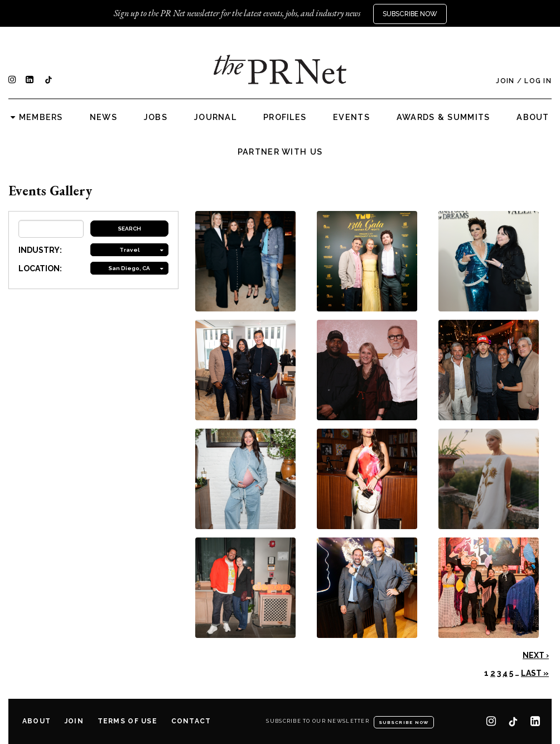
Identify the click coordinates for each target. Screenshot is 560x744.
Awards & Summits (443, 117)
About (533, 117)
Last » (535, 673)
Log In (538, 81)
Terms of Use (127, 721)
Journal (215, 117)
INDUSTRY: (40, 250)
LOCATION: (40, 268)
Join (505, 81)
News (103, 117)
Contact (191, 721)
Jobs (156, 117)
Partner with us (280, 152)
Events (351, 117)
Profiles (285, 117)
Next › (536, 655)
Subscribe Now (410, 14)
